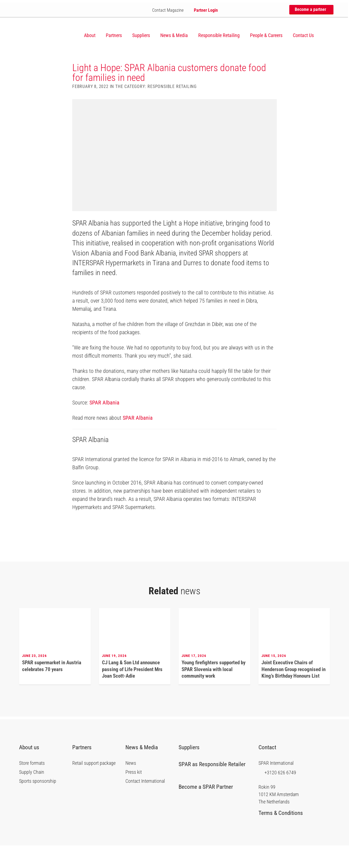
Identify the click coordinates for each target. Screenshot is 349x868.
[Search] (327, 36)
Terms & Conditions (283, 836)
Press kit (134, 795)
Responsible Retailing (219, 35)
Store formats (32, 786)
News (131, 786)
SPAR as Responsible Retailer (212, 789)
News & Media (174, 35)
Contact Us (303, 35)
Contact (270, 770)
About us (31, 770)
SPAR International (46, 35)
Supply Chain (32, 795)
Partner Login (204, 10)
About (90, 35)
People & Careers (266, 35)
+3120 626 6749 (277, 795)
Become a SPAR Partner (208, 809)
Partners (114, 35)
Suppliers (141, 35)
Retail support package (94, 786)
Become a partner (310, 9)
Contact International (145, 804)
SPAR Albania (104, 425)
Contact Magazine (166, 10)
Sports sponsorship (38, 804)
